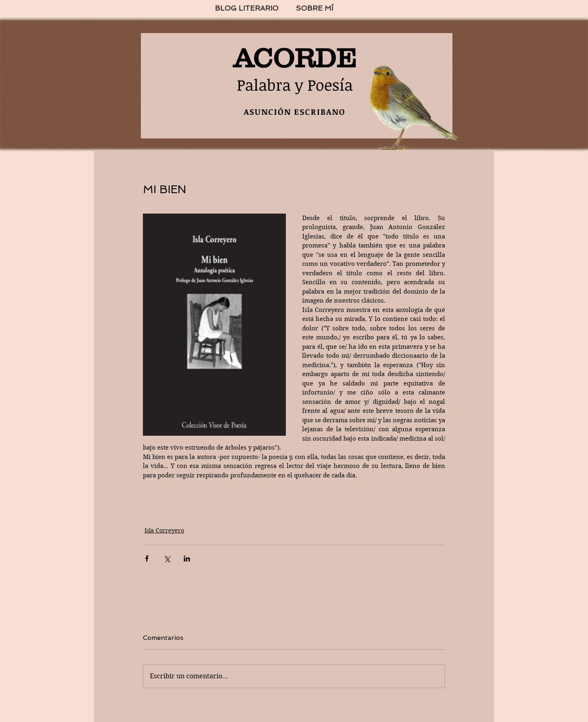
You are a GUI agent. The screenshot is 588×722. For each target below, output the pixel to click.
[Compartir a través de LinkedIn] (187, 558)
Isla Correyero (164, 530)
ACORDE (295, 58)
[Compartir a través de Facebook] (147, 558)
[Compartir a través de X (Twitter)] (167, 558)
